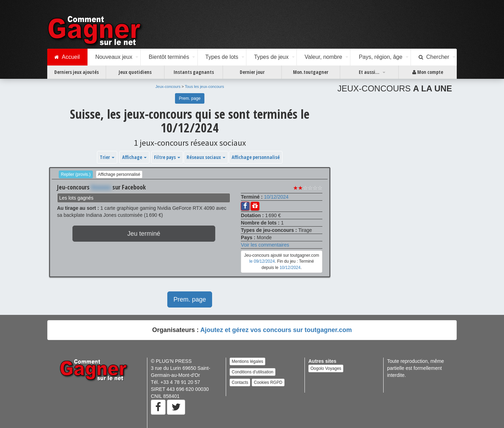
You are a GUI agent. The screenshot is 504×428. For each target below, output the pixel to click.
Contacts (240, 382)
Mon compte (428, 72)
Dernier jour (252, 72)
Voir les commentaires (265, 245)
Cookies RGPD (268, 382)
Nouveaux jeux (114, 57)
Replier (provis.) (76, 174)
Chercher (434, 57)
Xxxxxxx (101, 187)
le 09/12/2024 (262, 261)
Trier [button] (107, 157)
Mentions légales (247, 361)
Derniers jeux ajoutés (76, 72)
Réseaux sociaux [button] (206, 157)
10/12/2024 (276, 197)
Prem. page (190, 98)
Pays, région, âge (381, 57)
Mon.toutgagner (311, 72)
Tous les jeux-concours (204, 87)
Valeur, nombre (323, 57)
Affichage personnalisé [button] (256, 157)
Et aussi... (369, 72)
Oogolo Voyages (326, 368)
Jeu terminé (144, 234)
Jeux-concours (168, 87)
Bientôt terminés (169, 57)
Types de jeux (271, 57)
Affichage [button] (134, 157)
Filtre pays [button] (167, 157)
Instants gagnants (194, 72)
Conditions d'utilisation (253, 372)
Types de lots (222, 57)
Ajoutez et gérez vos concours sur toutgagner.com (276, 330)
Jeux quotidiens (135, 72)
